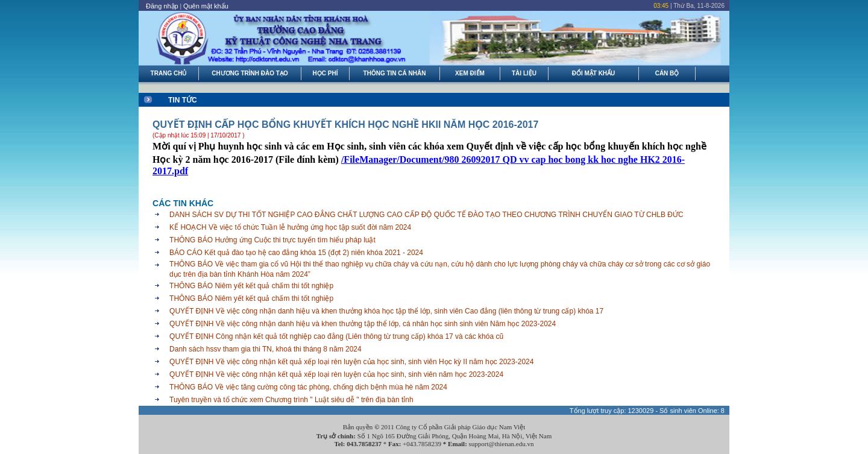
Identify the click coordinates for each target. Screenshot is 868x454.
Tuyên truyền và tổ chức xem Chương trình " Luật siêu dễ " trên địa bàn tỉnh (291, 400)
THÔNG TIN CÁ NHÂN (395, 73)
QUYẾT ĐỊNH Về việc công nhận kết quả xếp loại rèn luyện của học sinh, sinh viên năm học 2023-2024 (336, 374)
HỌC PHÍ (325, 73)
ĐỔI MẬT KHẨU (594, 73)
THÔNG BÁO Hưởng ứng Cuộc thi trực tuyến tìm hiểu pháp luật (272, 240)
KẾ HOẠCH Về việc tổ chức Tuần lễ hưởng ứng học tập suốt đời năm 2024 (290, 227)
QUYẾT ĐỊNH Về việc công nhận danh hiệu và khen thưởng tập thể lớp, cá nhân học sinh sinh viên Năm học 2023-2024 (363, 324)
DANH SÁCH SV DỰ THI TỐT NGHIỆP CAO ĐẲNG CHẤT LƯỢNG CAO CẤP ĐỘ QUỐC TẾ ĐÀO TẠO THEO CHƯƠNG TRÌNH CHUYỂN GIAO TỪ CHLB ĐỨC (426, 215)
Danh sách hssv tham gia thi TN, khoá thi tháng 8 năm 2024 (266, 349)
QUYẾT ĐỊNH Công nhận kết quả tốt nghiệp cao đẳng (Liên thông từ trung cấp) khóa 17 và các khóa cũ (336, 336)
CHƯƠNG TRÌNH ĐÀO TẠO (250, 73)
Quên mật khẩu (206, 6)
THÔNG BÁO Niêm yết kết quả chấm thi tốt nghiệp (251, 286)
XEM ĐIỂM (470, 73)
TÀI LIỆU (524, 73)
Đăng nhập (162, 6)
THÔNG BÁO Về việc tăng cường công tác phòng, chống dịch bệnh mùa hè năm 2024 (308, 387)
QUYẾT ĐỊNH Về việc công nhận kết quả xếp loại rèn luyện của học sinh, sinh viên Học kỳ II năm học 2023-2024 (351, 362)
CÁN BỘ (667, 73)
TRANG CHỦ (169, 73)
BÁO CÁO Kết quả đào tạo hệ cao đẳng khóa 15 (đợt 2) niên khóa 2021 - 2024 (296, 253)
